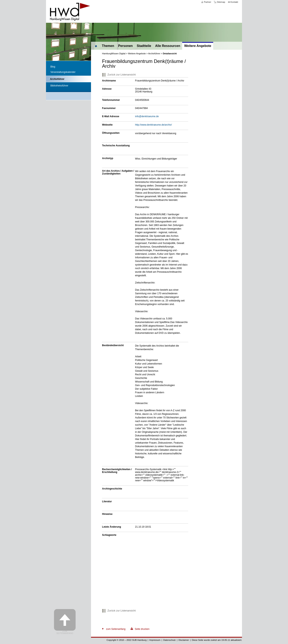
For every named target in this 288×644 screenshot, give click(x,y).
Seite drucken (142, 629)
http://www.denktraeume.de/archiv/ (153, 125)
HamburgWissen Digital (114, 54)
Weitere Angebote (198, 46)
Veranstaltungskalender (63, 72)
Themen (108, 46)
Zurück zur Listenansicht (121, 75)
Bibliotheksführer (59, 86)
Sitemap (221, 2)
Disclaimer (184, 640)
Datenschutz (169, 640)
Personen (125, 46)
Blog (53, 67)
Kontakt (234, 2)
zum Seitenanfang (116, 629)
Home (95, 46)
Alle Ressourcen (168, 46)
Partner (207, 2)
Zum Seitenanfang (65, 632)
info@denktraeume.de (147, 116)
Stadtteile (144, 46)
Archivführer (57, 79)
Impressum (155, 640)
